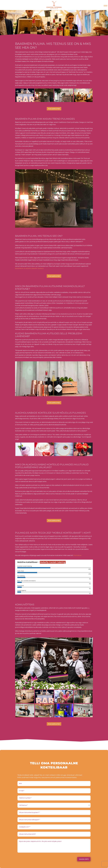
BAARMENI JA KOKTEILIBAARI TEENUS (29, 268)
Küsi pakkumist (54, 109)
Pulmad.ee (77, 555)
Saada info (84, 859)
